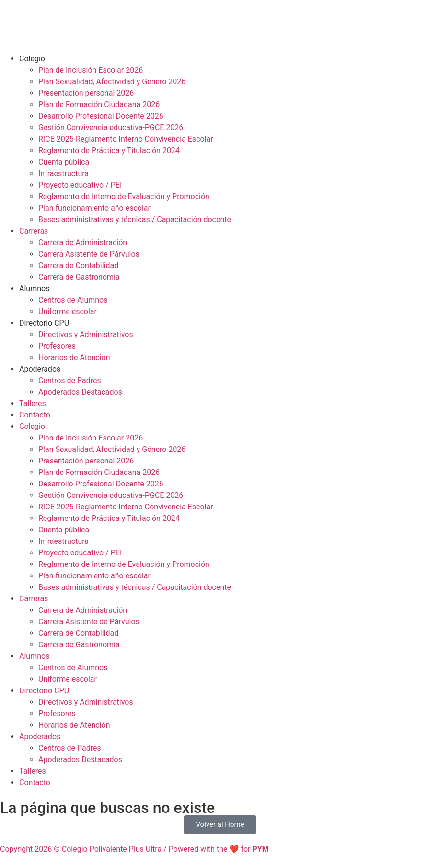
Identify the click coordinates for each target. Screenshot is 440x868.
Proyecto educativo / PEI (80, 185)
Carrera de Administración (83, 242)
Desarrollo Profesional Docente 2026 (101, 116)
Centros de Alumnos (73, 300)
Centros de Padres (70, 380)
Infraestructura (64, 174)
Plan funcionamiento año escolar (94, 208)
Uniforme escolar (68, 311)
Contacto (35, 415)
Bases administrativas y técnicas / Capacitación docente (135, 220)
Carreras (34, 231)
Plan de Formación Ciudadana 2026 (99, 105)
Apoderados (40, 369)
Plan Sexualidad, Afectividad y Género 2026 (112, 82)
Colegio (32, 59)
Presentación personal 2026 (86, 93)
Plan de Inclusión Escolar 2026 (91, 70)
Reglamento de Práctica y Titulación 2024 (109, 151)
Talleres (33, 403)
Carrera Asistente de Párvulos (89, 254)
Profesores (57, 346)
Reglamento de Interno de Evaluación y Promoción (124, 197)
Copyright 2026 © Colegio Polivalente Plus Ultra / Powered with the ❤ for (134, 849)
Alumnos (34, 288)
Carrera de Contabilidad (78, 265)
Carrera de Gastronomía (79, 277)
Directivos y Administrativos (86, 334)
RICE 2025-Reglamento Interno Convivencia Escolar (126, 139)
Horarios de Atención (74, 357)
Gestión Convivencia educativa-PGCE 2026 (111, 128)
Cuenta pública (64, 162)
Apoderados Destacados (80, 392)
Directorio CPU (44, 323)
